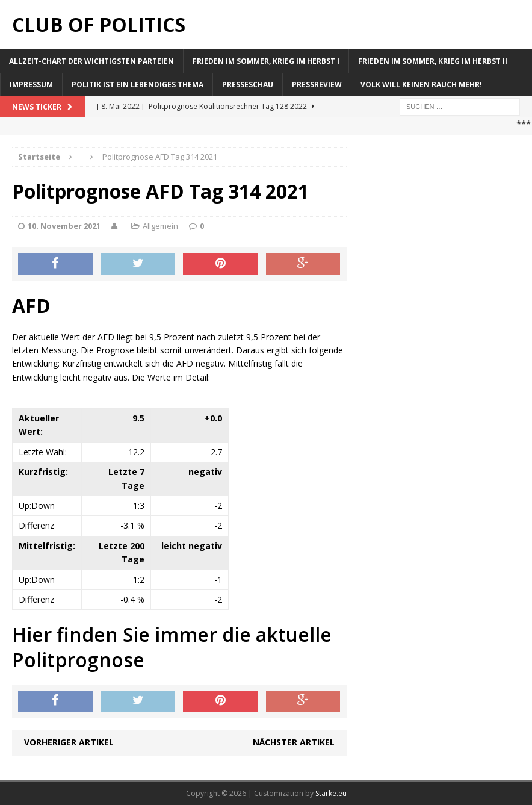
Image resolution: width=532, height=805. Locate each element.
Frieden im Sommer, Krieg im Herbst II (433, 61)
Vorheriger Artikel (69, 742)
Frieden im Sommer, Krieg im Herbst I (266, 61)
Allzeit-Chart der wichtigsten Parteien (91, 61)
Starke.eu (331, 793)
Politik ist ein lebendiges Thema (138, 85)
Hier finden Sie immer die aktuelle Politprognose (172, 647)
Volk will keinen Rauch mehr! (421, 85)
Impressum (31, 85)
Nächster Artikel (294, 742)
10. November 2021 (64, 226)
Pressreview (317, 85)
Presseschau (248, 85)
